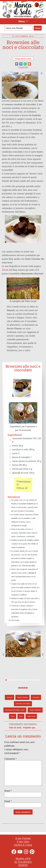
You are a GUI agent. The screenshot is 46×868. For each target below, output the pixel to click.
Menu (23, 21)
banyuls (10, 697)
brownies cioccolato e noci (15, 710)
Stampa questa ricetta (23, 59)
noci (21, 716)
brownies (36, 697)
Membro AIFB (23, 859)
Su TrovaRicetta (23, 862)
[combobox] (18, 28)
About (5, 270)
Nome (8, 791)
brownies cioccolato (23, 704)
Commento (10, 759)
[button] (17, 64)
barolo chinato (22, 697)
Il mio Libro (23, 842)
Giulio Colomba (35, 710)
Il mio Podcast (23, 838)
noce (13, 716)
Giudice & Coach (23, 845)
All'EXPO (23, 865)
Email (8, 801)
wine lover (31, 716)
